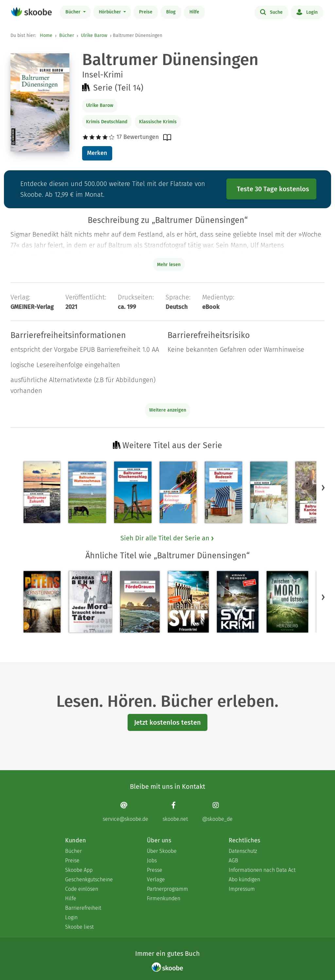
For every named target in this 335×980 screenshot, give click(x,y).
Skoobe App (79, 870)
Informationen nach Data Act (262, 870)
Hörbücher (111, 12)
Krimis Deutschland (107, 122)
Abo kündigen (244, 879)
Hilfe (194, 12)
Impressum (242, 889)
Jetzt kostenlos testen (167, 722)
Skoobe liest (79, 927)
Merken (97, 153)
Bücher (74, 12)
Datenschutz (243, 851)
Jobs (152, 861)
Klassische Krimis (158, 122)
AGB (233, 861)
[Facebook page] (175, 812)
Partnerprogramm (167, 889)
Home (46, 35)
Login (307, 12)
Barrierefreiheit (83, 908)
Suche (271, 12)
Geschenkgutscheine (89, 879)
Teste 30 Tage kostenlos (273, 189)
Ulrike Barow (94, 35)
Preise (146, 12)
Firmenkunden (164, 898)
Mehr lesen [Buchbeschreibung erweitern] (169, 265)
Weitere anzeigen (168, 410)
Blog (171, 12)
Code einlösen (82, 889)
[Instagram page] (217, 812)
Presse (155, 870)
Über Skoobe (162, 851)
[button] (323, 488)
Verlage (156, 879)
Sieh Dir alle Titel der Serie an (167, 538)
